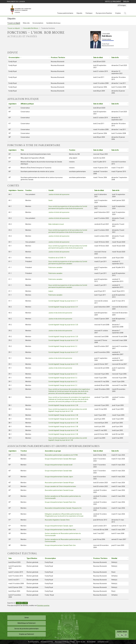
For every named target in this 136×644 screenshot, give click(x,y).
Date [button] (10, 558)
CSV (25, 603)
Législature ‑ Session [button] (16, 190)
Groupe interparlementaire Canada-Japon (59, 477)
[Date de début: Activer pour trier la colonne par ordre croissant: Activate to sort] (101, 58)
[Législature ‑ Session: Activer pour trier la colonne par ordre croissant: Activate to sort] (16, 190)
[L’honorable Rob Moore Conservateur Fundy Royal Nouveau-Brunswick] (109, 40)
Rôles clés (26, 23)
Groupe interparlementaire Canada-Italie (58, 471)
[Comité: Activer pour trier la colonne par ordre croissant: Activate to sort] (70, 190)
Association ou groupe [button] (53, 451)
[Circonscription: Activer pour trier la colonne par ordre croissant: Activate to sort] (29, 58)
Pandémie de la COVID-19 (57, 258)
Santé (50, 200)
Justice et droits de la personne (59, 194)
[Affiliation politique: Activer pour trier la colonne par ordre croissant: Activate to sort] (56, 104)
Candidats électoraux (53, 23)
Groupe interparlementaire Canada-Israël (59, 465)
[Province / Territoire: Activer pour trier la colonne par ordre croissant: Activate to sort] (71, 58)
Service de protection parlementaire (27, 629)
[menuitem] (113, 2)
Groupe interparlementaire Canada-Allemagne (60, 459)
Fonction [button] (72, 150)
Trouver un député (14, 23)
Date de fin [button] (115, 58)
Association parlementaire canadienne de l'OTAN (61, 455)
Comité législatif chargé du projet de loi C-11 (63, 301)
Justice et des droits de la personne (60, 313)
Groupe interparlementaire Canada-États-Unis (60, 502)
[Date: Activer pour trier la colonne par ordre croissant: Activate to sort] (17, 558)
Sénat (27, 618)
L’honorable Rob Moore (30, 28)
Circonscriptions (38, 23)
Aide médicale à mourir (56, 224)
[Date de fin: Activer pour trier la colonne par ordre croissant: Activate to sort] (119, 58)
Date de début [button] (98, 58)
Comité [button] (51, 190)
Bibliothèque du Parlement (27, 623)
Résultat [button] (114, 558)
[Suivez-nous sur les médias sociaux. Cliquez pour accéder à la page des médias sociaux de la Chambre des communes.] (122, 634)
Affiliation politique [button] (27, 104)
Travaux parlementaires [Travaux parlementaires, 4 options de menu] (65, 13)
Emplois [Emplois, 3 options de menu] (118, 13)
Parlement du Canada (16, 2)
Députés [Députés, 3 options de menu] (79, 13)
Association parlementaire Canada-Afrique (59, 483)
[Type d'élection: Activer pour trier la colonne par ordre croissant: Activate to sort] (35, 558)
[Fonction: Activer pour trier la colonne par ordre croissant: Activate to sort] (80, 150)
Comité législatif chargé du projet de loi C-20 (63, 325)
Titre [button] (22, 150)
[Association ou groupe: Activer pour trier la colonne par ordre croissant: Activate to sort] (68, 451)
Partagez (122, 5)
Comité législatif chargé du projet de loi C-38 (63, 405)
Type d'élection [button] (32, 558)
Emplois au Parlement (27, 634)
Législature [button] (12, 104)
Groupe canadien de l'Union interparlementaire (60, 486)
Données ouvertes (43, 605)
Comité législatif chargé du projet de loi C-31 (63, 307)
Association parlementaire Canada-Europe (59, 490)
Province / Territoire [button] (58, 58)
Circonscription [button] (14, 58)
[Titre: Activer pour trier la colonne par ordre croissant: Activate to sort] (44, 150)
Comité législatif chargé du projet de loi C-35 (63, 364)
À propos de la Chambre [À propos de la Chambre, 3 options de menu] (104, 13)
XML (19, 603)
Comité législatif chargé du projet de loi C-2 (63, 346)
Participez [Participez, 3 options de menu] (89, 13)
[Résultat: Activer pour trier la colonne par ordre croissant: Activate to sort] (119, 558)
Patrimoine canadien (55, 267)
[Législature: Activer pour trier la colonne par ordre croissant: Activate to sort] (13, 104)
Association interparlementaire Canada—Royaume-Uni (63, 508)
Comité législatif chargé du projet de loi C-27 (63, 352)
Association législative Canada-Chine (57, 520)
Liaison (51, 291)
